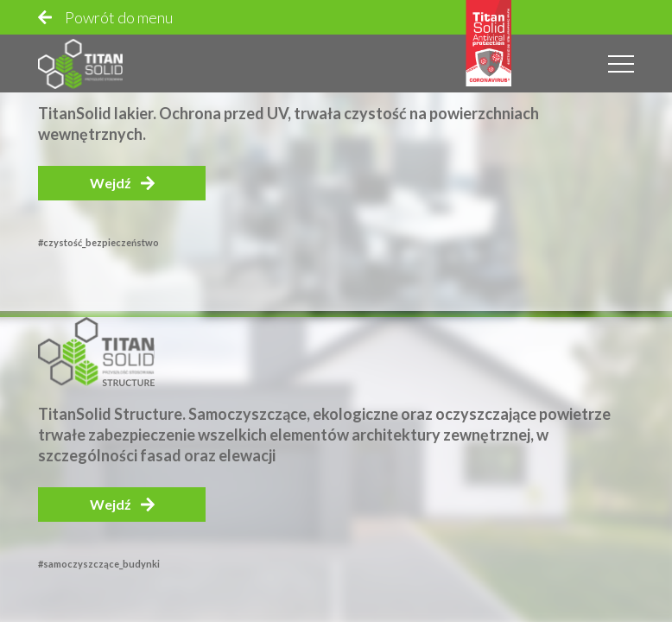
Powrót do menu (119, 17)
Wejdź (111, 183)
